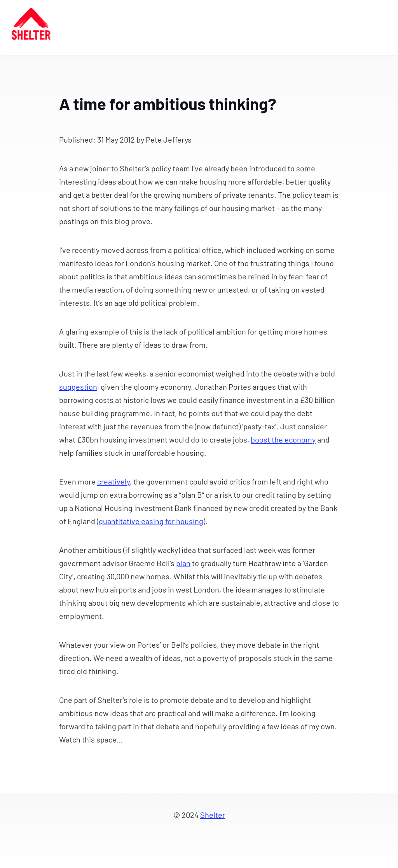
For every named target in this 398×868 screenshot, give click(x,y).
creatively (113, 481)
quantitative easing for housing (151, 521)
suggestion (78, 387)
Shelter (213, 815)
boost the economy (283, 439)
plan (183, 563)
